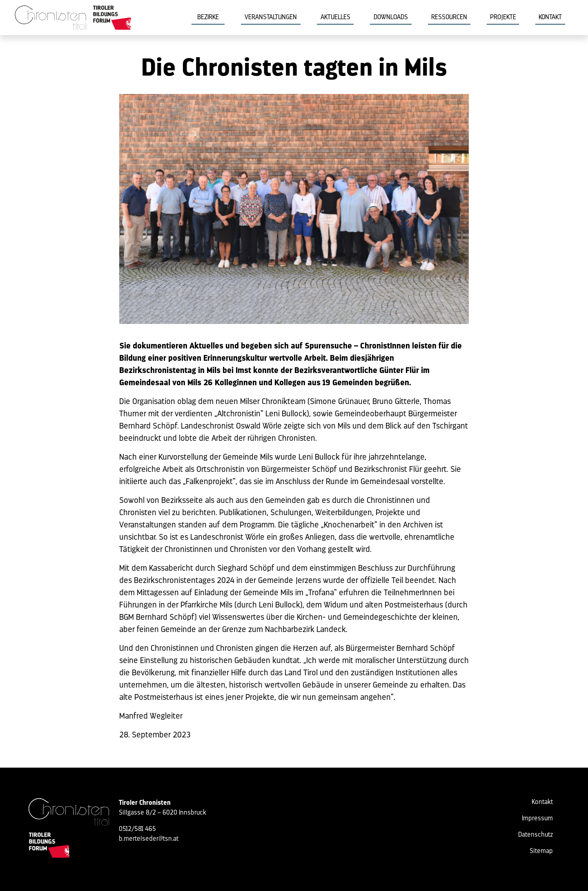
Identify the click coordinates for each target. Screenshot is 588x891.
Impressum (537, 819)
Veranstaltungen (271, 18)
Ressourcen (449, 18)
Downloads (391, 18)
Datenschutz (536, 835)
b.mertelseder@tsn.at (149, 839)
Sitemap (541, 851)
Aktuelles (335, 18)
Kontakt (550, 18)
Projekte (503, 18)
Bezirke (208, 18)
